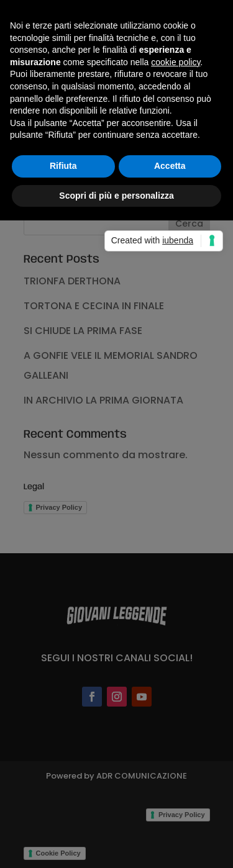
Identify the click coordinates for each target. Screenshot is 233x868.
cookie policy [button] (176, 62)
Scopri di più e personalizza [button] (116, 196)
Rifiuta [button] (63, 166)
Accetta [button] (170, 166)
